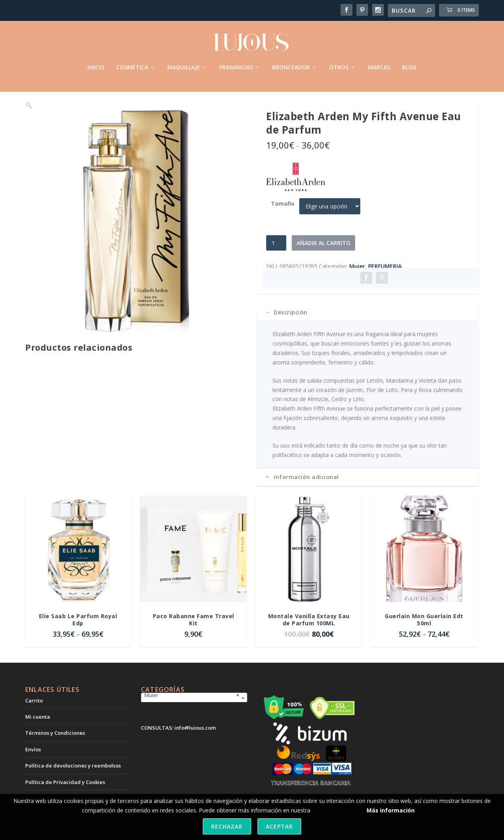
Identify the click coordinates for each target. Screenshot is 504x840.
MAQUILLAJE (184, 63)
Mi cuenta (38, 727)
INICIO (96, 63)
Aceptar (279, 826)
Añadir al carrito (323, 253)
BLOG (409, 63)
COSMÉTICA (132, 63)
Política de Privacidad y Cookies (65, 792)
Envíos (33, 760)
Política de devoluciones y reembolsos (73, 776)
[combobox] (194, 708)
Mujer (357, 276)
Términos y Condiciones (55, 743)
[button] (235, 123)
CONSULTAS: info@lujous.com (178, 738)
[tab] (368, 323)
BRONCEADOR (291, 63)
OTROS (339, 63)
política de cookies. (336, 810)
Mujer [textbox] (192, 705)
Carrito (34, 711)
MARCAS (379, 63)
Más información (391, 810)
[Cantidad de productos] (276, 253)
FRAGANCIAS (236, 63)
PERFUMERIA (385, 276)
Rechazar (227, 826)
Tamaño (283, 214)
